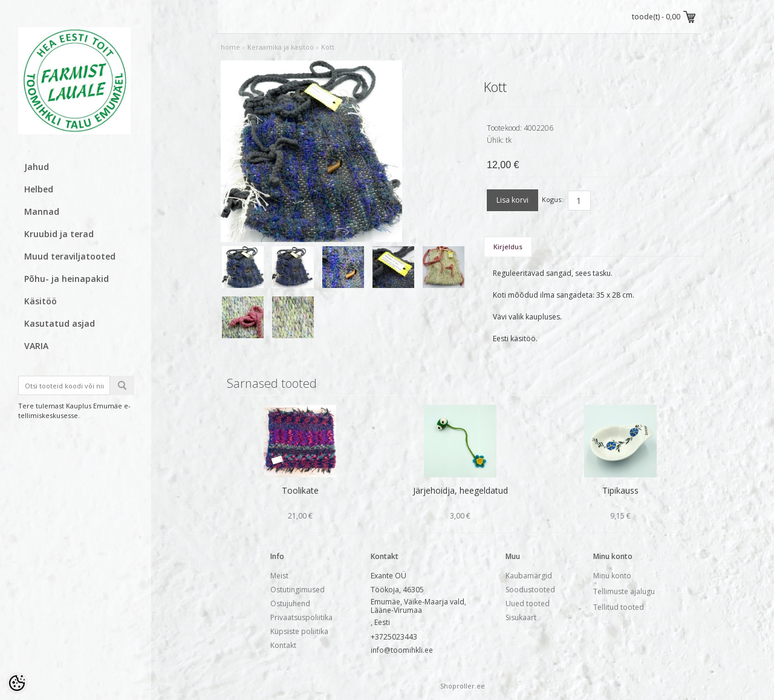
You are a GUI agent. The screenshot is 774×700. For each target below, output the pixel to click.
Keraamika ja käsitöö (281, 47)
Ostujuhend (290, 604)
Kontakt (283, 645)
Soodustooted (530, 590)
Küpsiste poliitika (299, 631)
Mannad (42, 211)
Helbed (39, 189)
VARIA (36, 346)
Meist (279, 576)
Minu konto (612, 576)
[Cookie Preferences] (17, 683)
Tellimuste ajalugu (624, 591)
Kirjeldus (508, 247)
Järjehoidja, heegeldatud (460, 490)
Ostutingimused (298, 590)
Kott (328, 47)
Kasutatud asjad (60, 323)
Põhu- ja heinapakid (67, 279)
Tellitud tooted (619, 607)
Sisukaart (521, 617)
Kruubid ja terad (59, 234)
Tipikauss (620, 490)
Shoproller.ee (463, 686)
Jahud (37, 167)
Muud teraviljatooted (70, 256)
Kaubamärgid (529, 576)
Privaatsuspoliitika (301, 617)
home (230, 47)
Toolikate (300, 490)
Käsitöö (41, 301)
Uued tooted (528, 604)
